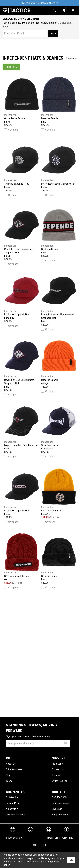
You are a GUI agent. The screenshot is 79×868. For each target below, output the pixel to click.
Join (53, 34)
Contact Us (58, 769)
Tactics (16, 11)
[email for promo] (25, 34)
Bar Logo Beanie (59, 230)
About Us (11, 764)
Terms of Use (52, 838)
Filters (12, 67)
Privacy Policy (67, 838)
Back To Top (39, 845)
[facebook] (67, 830)
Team (9, 781)
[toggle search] (54, 11)
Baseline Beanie (59, 99)
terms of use (40, 862)
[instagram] (12, 830)
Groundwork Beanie (22, 99)
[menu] (73, 11)
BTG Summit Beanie (59, 492)
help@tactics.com (61, 803)
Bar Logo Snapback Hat (22, 296)
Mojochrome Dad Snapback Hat (22, 426)
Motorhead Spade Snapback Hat (59, 165)
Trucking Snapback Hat (22, 165)
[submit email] (66, 742)
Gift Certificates (14, 769)
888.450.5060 (59, 797)
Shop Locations (60, 815)
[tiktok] (31, 830)
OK (71, 860)
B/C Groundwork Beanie (22, 557)
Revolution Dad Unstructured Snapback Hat (22, 232)
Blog (8, 775)
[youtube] (48, 830)
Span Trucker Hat (59, 426)
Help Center (58, 764)
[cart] (64, 11)
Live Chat (57, 809)
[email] (38, 743)
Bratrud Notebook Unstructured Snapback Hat (59, 297)
